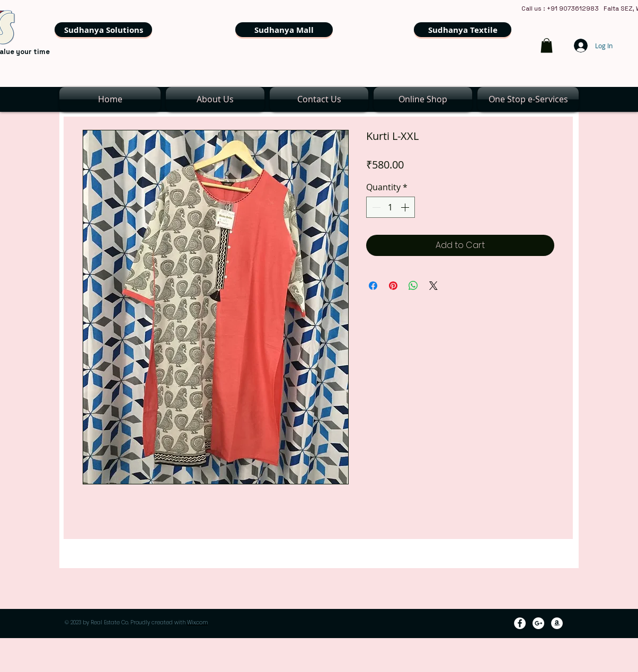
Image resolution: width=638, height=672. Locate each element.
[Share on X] (433, 286)
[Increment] (406, 207)
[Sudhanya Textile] (463, 30)
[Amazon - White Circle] (557, 623)
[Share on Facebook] (373, 286)
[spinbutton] (391, 207)
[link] (547, 45)
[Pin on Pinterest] (393, 286)
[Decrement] (375, 207)
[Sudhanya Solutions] (103, 30)
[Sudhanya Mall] (284, 30)
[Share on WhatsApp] (413, 286)
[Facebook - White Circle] (520, 623)
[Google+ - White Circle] (538, 623)
